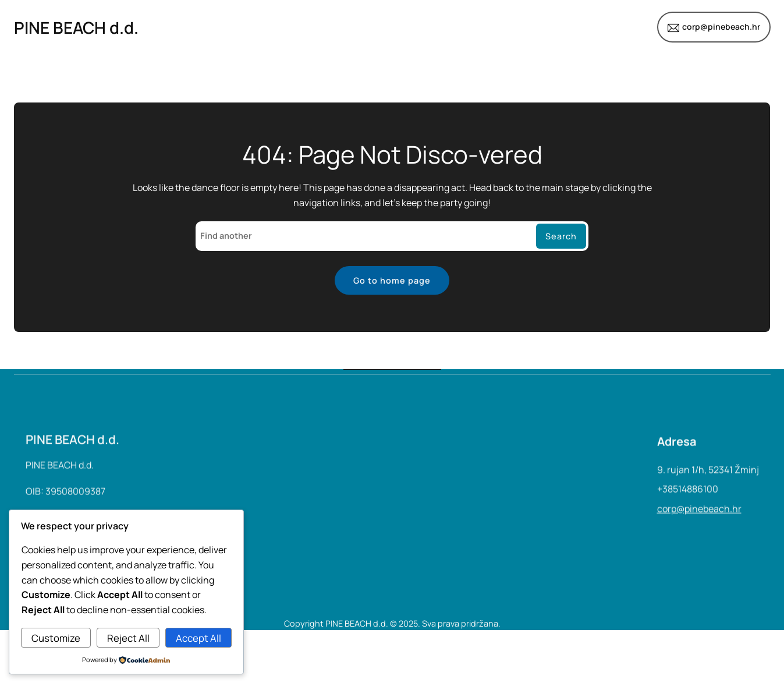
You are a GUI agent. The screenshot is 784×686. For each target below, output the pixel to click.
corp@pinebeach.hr (721, 26)
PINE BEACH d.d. (76, 27)
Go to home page (392, 280)
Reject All (128, 638)
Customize (56, 638)
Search (561, 236)
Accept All (198, 638)
